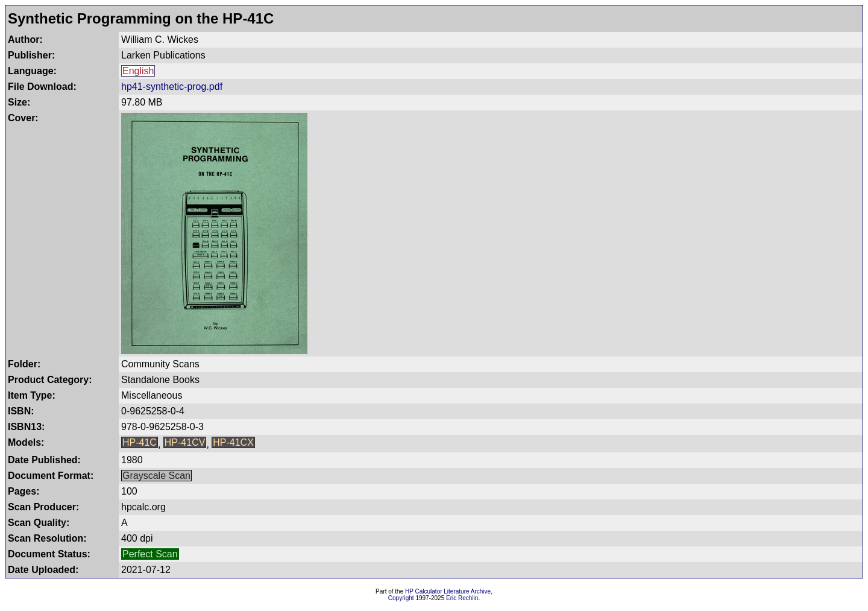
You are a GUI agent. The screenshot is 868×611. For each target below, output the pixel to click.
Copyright (401, 598)
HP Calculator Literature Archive (448, 591)
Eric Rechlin (462, 598)
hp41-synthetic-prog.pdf (172, 87)
